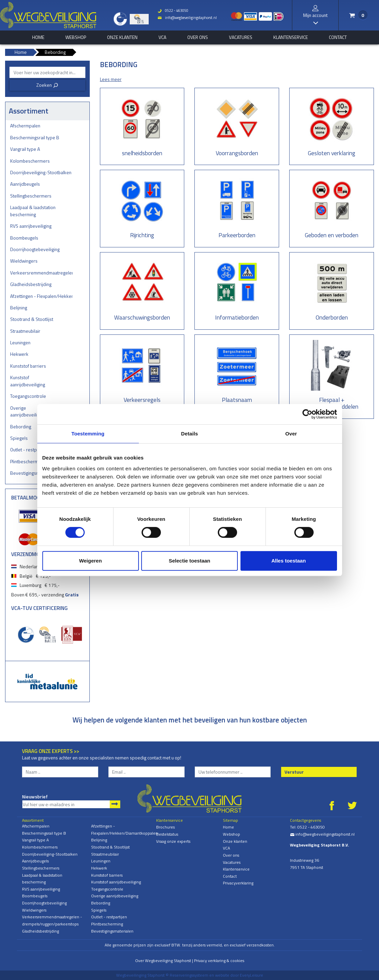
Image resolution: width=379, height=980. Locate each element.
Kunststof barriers (28, 366)
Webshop (76, 37)
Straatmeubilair (25, 331)
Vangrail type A (25, 149)
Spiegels (99, 910)
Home (228, 827)
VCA (162, 37)
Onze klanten (122, 37)
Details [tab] (190, 434)
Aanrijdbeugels (25, 184)
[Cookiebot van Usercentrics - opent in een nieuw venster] (307, 414)
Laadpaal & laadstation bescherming (33, 211)
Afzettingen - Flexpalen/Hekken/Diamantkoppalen (41, 296)
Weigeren (90, 561)
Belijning (19, 308)
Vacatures (241, 37)
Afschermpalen (25, 126)
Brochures (165, 827)
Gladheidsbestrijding (31, 284)
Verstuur (294, 772)
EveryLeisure (251, 975)
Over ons (198, 37)
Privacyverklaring (238, 883)
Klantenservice (291, 37)
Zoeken (47, 85)
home (38, 37)
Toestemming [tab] (88, 434)
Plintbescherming (107, 924)
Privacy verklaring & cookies (219, 961)
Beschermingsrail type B (35, 137)
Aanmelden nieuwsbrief (115, 804)
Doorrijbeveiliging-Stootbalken (41, 172)
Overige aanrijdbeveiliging (115, 896)
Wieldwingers (24, 261)
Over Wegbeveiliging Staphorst (163, 961)
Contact (338, 37)
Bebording (101, 903)
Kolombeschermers (30, 161)
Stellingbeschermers (31, 196)
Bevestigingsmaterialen (112, 931)
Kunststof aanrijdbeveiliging (28, 381)
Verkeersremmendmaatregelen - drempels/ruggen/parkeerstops (41, 273)
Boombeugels (24, 238)
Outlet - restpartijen (109, 917)
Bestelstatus (167, 834)
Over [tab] (291, 434)
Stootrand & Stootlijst (32, 319)
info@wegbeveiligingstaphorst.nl (187, 18)
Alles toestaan (289, 561)
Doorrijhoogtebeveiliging (35, 249)
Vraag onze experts (173, 841)
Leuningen (20, 342)
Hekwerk (19, 354)
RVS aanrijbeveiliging (31, 226)
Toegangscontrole (28, 396)
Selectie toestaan (189, 561)
